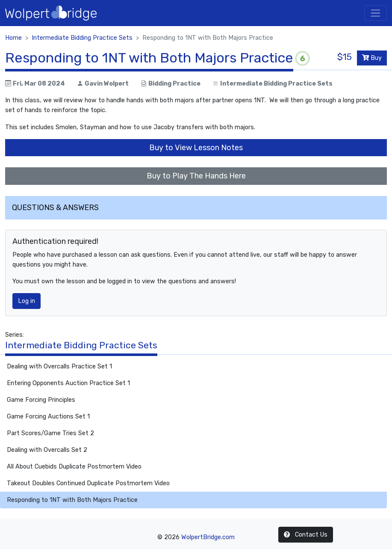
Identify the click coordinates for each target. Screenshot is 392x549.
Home (13, 38)
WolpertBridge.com (208, 537)
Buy (372, 58)
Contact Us (306, 535)
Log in (27, 301)
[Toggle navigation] (376, 13)
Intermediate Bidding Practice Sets (82, 38)
